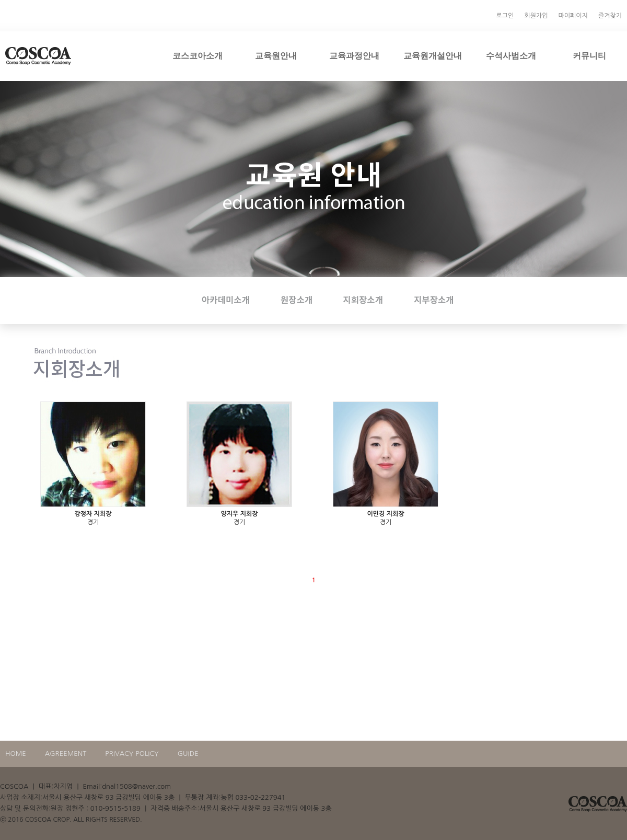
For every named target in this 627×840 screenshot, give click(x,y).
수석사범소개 (511, 55)
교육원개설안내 (433, 55)
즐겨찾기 (610, 16)
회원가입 (536, 16)
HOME (16, 753)
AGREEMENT (66, 753)
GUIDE (188, 753)
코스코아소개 (198, 55)
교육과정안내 (354, 55)
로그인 (505, 16)
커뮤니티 (589, 55)
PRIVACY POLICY (132, 753)
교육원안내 (276, 55)
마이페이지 (573, 16)
